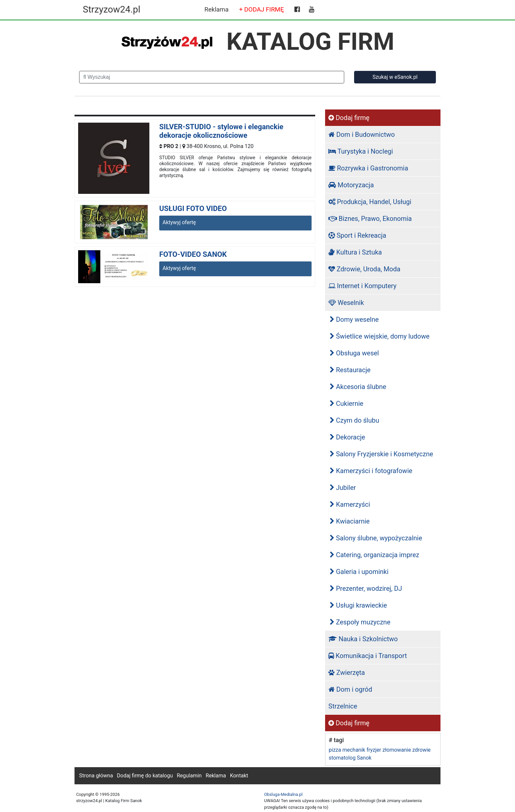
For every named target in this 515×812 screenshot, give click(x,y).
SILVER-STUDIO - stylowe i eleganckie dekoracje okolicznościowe (221, 131)
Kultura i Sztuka (355, 252)
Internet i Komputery (362, 286)
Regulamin (189, 776)
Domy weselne (354, 319)
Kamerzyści (350, 504)
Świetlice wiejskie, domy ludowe (380, 336)
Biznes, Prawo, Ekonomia (370, 219)
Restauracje (350, 370)
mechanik (354, 750)
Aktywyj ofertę (179, 222)
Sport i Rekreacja (357, 235)
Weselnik (346, 303)
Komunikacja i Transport (368, 656)
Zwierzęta (347, 673)
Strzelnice (343, 706)
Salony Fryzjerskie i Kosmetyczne (381, 454)
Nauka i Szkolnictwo (363, 639)
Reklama (216, 9)
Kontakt (239, 776)
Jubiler (343, 488)
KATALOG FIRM (310, 42)
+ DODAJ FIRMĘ (261, 9)
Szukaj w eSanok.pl (395, 77)
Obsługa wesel (354, 353)
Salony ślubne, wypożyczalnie (376, 538)
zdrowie (421, 750)
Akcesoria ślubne (358, 387)
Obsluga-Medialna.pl (283, 794)
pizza (335, 750)
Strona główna (96, 776)
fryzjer (374, 750)
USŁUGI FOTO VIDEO (193, 209)
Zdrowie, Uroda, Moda (364, 269)
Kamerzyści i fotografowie (371, 471)
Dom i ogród (350, 689)
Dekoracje (347, 437)
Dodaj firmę (349, 118)
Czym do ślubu (354, 420)
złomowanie (397, 750)
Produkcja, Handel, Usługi (370, 202)
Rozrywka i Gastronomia (368, 168)
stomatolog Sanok (350, 758)
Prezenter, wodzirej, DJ (366, 588)
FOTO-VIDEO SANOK (193, 254)
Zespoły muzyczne (360, 622)
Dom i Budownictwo (362, 135)
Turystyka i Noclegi (361, 151)
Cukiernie (347, 404)
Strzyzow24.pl (111, 9)
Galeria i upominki (359, 572)
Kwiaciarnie (350, 521)
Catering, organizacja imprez (374, 555)
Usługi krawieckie (358, 605)
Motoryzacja (351, 185)
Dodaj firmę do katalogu (145, 776)
